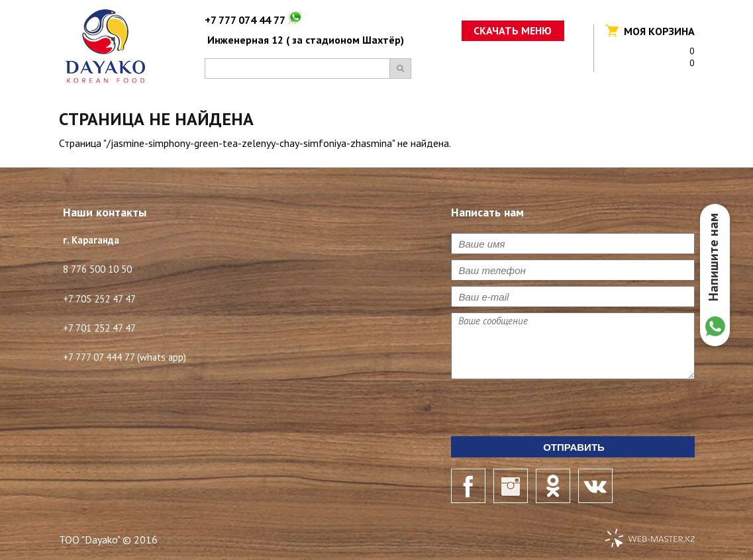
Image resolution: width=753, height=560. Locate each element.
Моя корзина (659, 31)
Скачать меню (513, 30)
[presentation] (552, 410)
